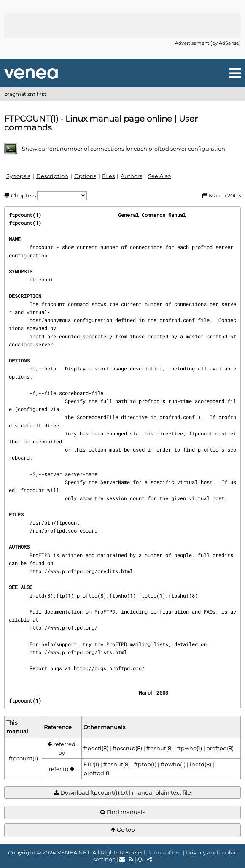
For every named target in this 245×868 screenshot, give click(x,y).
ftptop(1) (152, 595)
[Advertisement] (123, 25)
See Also (159, 176)
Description (52, 176)
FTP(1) (91, 764)
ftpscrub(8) (127, 748)
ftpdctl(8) (96, 748)
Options (85, 176)
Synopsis (18, 176)
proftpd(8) (92, 595)
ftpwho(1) (123, 595)
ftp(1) (65, 595)
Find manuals (123, 812)
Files (108, 176)
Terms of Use (165, 852)
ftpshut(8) (183, 595)
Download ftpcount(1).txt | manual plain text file (123, 793)
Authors (131, 176)
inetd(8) (41, 595)
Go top (123, 830)
